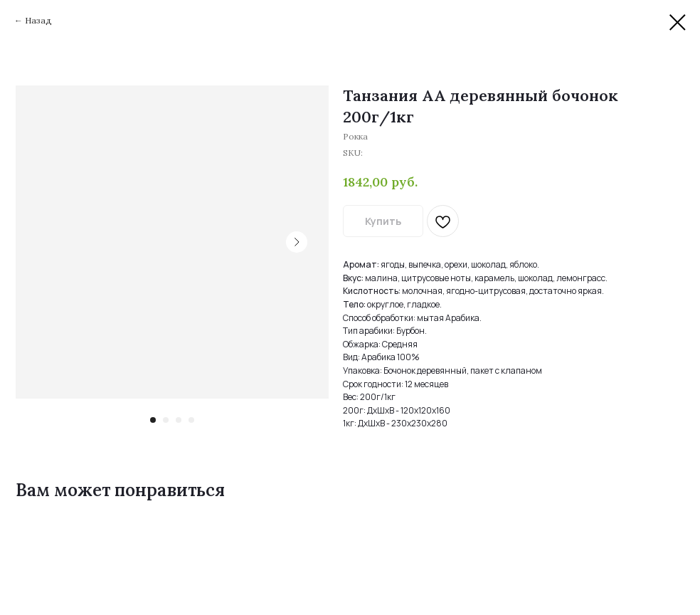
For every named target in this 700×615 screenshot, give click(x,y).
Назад (38, 20)
